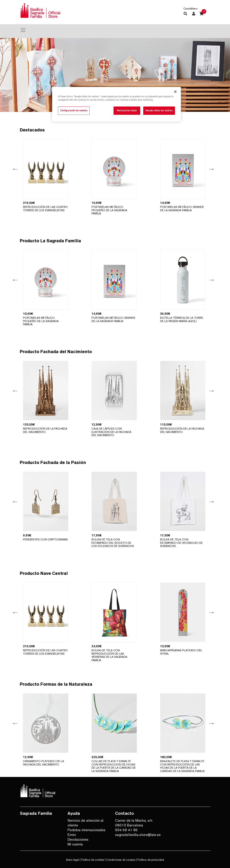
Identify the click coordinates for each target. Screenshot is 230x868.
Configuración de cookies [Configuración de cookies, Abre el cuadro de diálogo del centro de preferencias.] (74, 110)
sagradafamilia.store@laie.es (136, 835)
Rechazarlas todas (127, 110)
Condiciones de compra (121, 860)
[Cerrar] (175, 92)
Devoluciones (78, 839)
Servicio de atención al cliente (85, 823)
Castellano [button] (190, 8)
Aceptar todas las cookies (159, 110)
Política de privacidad (151, 860)
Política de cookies (93, 860)
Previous (15, 169)
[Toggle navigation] (23, 30)
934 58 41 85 (126, 830)
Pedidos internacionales (86, 830)
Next (211, 169)
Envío (72, 835)
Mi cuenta (75, 844)
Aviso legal (73, 860)
